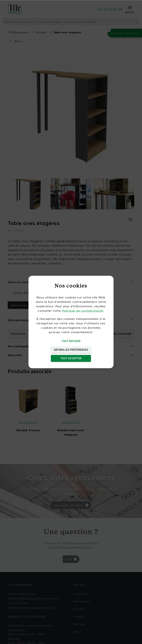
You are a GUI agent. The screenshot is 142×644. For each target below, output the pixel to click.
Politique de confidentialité (83, 310)
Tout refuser (71, 341)
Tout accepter (71, 358)
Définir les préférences (71, 350)
